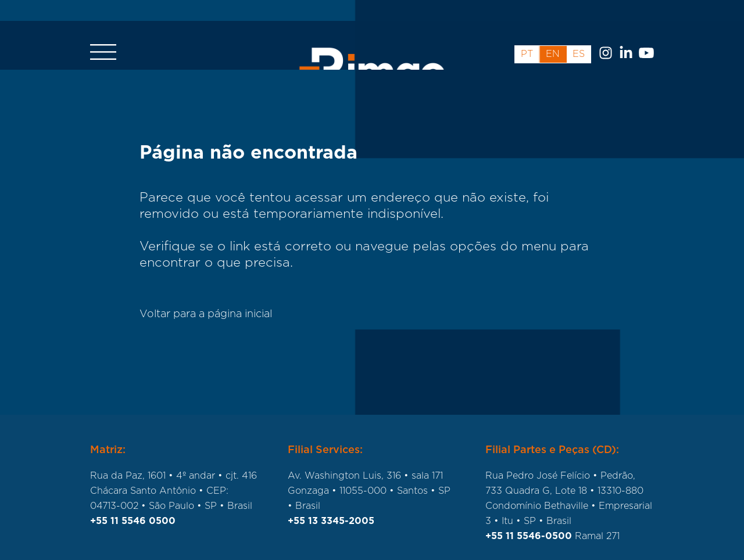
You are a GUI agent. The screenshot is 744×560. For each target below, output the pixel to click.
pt (527, 33)
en (553, 33)
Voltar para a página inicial (206, 314)
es (579, 33)
